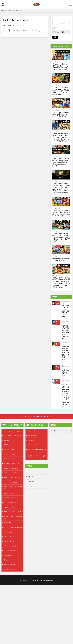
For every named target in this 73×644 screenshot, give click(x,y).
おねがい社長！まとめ (10, 543)
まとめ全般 (58, 320)
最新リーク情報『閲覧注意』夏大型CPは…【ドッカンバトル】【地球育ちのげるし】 (61, 118)
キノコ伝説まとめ (9, 479)
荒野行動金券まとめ (10, 595)
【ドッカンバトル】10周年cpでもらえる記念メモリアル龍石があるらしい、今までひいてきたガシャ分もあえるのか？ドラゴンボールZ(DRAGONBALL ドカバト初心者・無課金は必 (61, 197)
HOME (5, 10)
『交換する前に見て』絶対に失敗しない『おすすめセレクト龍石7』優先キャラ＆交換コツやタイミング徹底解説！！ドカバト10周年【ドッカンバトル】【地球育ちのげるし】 (61, 297)
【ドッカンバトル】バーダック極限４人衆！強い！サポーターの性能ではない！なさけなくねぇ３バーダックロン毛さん (61, 68)
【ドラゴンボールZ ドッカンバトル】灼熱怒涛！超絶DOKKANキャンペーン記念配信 (66, 329)
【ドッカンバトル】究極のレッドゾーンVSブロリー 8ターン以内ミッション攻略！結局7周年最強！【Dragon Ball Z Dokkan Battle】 (61, 94)
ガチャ (57, 412)
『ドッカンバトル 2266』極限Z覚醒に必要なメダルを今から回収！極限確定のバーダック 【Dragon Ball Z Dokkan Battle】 (61, 169)
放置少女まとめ (8, 538)
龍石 (57, 366)
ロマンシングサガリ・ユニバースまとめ (12, 532)
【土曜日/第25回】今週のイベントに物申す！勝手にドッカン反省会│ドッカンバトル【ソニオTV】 (65, 353)
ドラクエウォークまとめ (11, 494)
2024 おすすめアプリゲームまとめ (12, 474)
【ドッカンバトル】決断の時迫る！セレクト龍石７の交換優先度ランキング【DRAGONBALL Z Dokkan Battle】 (61, 224)
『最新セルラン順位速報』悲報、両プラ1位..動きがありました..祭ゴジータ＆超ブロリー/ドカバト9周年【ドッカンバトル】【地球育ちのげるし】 (61, 142)
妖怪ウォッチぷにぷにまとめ (12, 600)
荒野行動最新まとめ (10, 625)
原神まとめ (7, 615)
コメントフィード (32, 519)
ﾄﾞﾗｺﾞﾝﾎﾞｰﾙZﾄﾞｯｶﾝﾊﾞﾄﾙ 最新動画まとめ (42, 636)
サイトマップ (32, 466)
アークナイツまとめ (10, 499)
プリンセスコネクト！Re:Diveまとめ (12, 579)
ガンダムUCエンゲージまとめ (13, 610)
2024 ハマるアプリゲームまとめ (12, 467)
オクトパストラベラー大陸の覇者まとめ (12, 567)
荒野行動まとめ (8, 484)
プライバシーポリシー (34, 480)
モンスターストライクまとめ (12, 504)
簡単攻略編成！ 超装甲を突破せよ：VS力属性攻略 (61, 273)
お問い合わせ (32, 475)
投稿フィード (30, 514)
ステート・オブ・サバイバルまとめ (12, 520)
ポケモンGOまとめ (10, 573)
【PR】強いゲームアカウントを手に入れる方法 (36, 493)
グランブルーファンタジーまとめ (12, 549)
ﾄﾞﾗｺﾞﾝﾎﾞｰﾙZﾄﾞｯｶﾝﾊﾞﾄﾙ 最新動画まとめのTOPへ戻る (25, 30)
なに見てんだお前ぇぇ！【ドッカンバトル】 (65, 402)
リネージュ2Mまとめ (10, 590)
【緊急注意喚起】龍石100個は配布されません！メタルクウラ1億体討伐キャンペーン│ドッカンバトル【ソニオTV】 (66, 379)
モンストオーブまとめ (10, 605)
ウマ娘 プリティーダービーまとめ (12, 560)
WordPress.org (31, 524)
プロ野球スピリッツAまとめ (12, 509)
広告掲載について (33, 471)
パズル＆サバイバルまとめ (12, 526)
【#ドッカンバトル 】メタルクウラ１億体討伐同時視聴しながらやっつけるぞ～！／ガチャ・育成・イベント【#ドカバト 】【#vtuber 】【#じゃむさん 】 (66, 428)
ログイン (29, 509)
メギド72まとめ (9, 585)
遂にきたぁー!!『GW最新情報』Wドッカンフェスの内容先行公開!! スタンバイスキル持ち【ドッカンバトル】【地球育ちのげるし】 (61, 250)
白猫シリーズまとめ (10, 489)
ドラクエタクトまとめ (10, 554)
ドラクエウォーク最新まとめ (12, 620)
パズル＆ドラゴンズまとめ (12, 514)
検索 (55, 37)
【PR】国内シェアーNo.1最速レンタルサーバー (36, 486)
